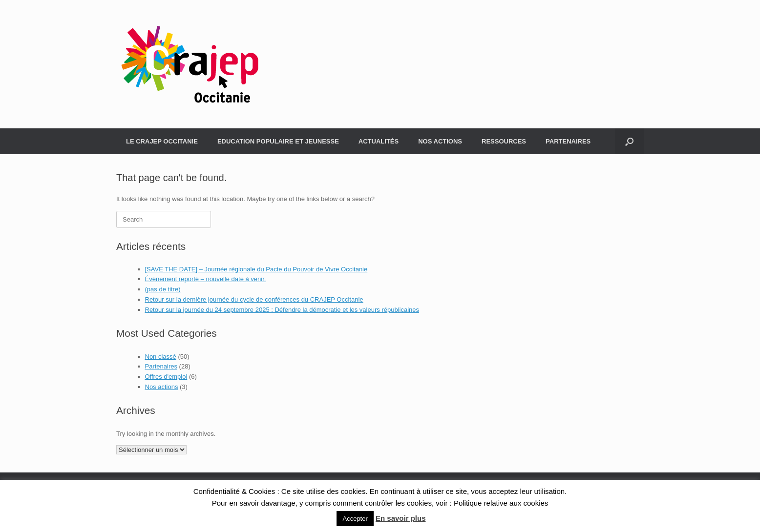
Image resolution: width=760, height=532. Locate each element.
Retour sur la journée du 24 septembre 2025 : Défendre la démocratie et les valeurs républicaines (282, 310)
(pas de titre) (163, 289)
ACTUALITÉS (379, 141)
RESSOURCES (504, 141)
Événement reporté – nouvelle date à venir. (206, 279)
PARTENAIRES (568, 141)
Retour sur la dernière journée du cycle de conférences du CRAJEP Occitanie (254, 299)
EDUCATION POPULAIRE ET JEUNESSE (278, 141)
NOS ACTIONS (440, 141)
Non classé (161, 357)
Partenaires (161, 366)
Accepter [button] (355, 519)
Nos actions (162, 387)
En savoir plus (401, 518)
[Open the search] (629, 141)
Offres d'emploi (166, 377)
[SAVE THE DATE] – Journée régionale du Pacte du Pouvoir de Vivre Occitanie (256, 269)
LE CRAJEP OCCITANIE (162, 141)
